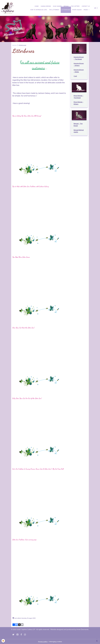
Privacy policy (43, 642)
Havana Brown (46, 6)
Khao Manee (57, 6)
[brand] (8, 8)
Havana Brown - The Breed (79, 58)
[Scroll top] (97, 641)
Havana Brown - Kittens (79, 65)
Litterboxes (66, 10)
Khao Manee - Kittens (79, 104)
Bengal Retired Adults (79, 132)
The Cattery (75, 6)
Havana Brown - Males (79, 71)
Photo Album (77, 10)
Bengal (66, 6)
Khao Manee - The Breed (79, 97)
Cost (75, 77)
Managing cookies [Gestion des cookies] (56, 642)
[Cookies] (3, 641)
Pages (86, 10)
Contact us (86, 6)
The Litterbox (54, 10)
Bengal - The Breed (78, 125)
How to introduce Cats (39, 10)
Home (37, 6)
